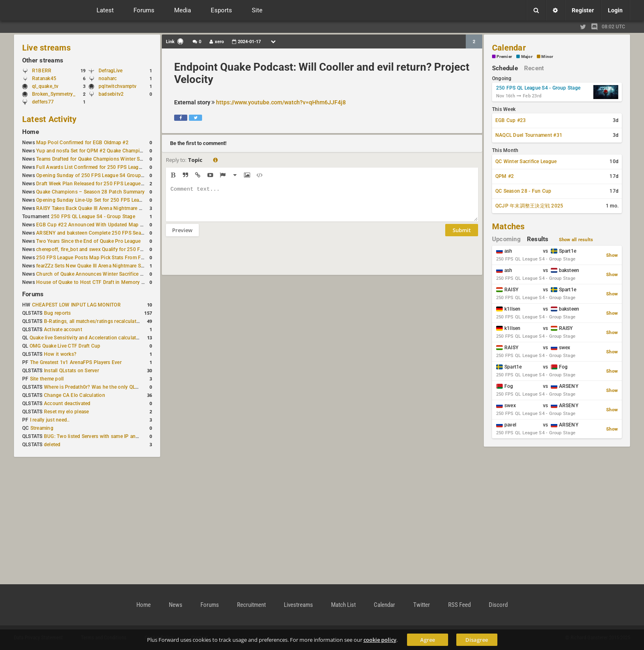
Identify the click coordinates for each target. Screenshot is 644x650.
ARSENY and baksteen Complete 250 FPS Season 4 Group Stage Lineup (118, 233)
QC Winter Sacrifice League (526, 161)
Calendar (509, 48)
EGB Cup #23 (511, 120)
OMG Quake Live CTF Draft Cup (65, 346)
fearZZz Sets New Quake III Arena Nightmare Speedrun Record (107, 266)
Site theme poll (47, 379)
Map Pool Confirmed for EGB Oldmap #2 (82, 143)
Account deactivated (67, 403)
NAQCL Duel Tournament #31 (529, 135)
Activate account (63, 330)
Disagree (477, 640)
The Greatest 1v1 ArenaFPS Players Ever (76, 362)
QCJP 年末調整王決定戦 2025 (529, 206)
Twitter (422, 605)
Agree (428, 640)
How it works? (60, 354)
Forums (33, 294)
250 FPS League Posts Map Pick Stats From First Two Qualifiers (109, 258)
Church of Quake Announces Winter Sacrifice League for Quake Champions (121, 274)
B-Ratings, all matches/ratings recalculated (93, 321)
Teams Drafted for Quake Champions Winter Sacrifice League (105, 159)
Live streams (46, 48)
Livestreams (298, 605)
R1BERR (42, 71)
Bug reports (57, 313)
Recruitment (251, 605)
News (176, 605)
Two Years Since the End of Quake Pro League (88, 241)
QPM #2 (505, 176)
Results (538, 239)
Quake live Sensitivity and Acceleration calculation (86, 338)
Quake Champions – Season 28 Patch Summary (90, 192)
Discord (498, 605)
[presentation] (228, 261)
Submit (462, 236)
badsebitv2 (111, 94)
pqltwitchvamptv (118, 86)
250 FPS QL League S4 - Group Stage (93, 217)
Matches (508, 226)
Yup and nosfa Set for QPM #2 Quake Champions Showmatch (106, 151)
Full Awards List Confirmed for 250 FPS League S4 (94, 167)
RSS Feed (459, 605)
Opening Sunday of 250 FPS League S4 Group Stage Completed (109, 175)
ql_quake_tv (45, 86)
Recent (534, 68)
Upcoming (506, 239)
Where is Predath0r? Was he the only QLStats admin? (104, 387)
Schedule (505, 68)
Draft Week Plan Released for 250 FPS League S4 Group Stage (107, 184)
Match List (343, 605)
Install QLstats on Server (71, 371)
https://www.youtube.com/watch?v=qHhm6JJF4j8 (281, 102)
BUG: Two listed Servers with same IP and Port (97, 436)
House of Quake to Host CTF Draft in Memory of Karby (98, 282)
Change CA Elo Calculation (75, 395)
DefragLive (110, 71)
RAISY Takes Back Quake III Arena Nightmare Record (95, 208)
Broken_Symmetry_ (54, 94)
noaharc (108, 78)
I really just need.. (50, 420)
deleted (52, 445)
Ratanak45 (44, 78)
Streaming (42, 428)
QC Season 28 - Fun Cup (523, 191)
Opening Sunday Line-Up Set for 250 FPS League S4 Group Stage (110, 200)
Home (31, 132)
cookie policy (380, 640)
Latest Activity (49, 119)
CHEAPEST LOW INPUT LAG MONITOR (76, 305)
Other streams (43, 60)
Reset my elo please (67, 412)
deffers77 (43, 102)
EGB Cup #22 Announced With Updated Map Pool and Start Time (110, 225)
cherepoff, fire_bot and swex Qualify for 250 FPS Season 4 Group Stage (117, 249)
